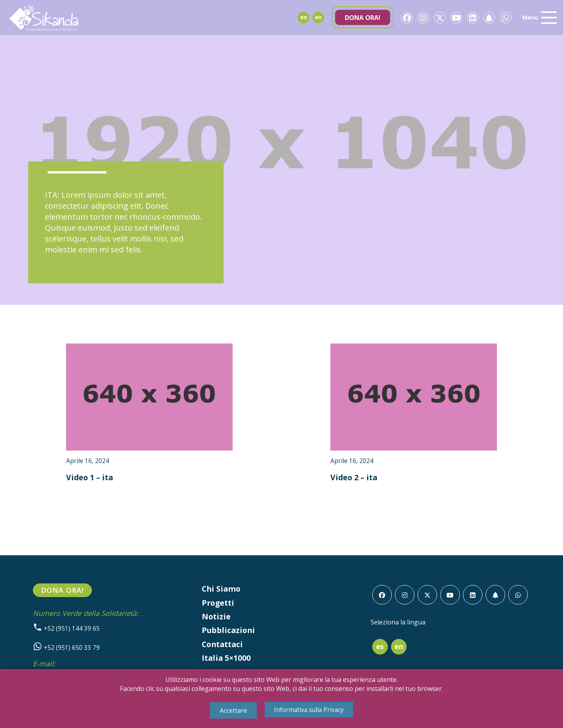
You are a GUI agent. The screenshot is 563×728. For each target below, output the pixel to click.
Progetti (219, 604)
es (304, 17)
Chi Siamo (222, 589)
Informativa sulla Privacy (309, 710)
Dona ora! (363, 18)
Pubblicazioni (229, 632)
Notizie (217, 618)
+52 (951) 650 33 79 (66, 649)
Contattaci (224, 646)
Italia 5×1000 (227, 660)
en (318, 17)
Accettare (232, 710)
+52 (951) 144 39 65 (66, 629)
